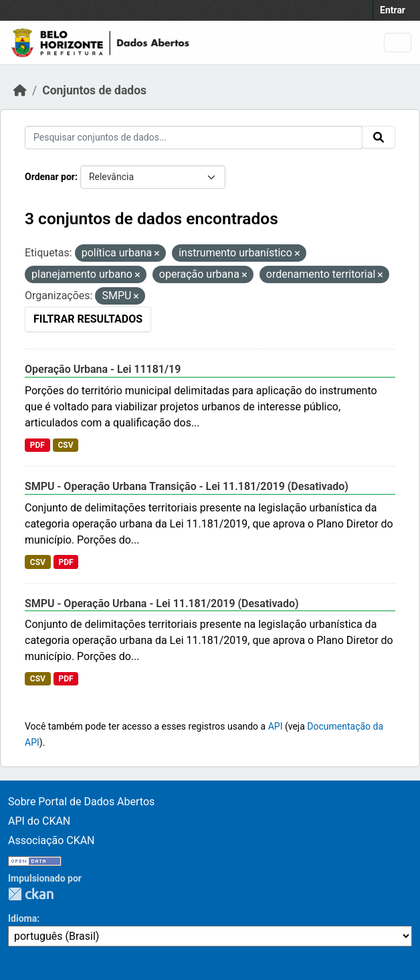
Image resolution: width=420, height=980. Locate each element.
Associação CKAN (51, 840)
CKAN (31, 894)
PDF (37, 445)
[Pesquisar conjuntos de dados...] (194, 138)
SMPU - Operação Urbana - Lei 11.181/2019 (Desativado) (162, 603)
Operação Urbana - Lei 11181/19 (103, 369)
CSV (65, 445)
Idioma (22, 918)
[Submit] (379, 137)
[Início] (20, 90)
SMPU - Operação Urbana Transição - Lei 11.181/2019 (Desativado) (187, 486)
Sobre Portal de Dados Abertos (81, 802)
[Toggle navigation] (398, 43)
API (276, 726)
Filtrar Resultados (88, 319)
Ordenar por (50, 177)
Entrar (393, 10)
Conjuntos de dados (94, 90)
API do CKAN (39, 821)
